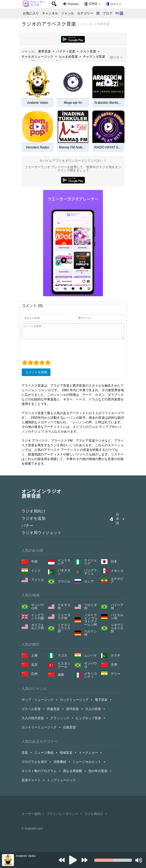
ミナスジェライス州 (64, 628)
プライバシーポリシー (62, 814)
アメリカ (37, 580)
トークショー (88, 753)
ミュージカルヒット (87, 762)
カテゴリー (85, 13)
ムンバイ (91, 655)
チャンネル (50, 13)
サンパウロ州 (37, 607)
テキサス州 (64, 607)
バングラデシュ (91, 572)
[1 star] (25, 362)
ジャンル (68, 13)
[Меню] (121, 13)
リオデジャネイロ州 (117, 628)
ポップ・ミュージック (37, 700)
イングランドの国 (37, 617)
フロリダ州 (91, 607)
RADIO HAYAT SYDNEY (108, 147)
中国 (34, 561)
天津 (114, 665)
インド (36, 571)
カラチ (115, 655)
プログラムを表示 (34, 762)
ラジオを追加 (34, 518)
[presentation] (52, 349)
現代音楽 (72, 709)
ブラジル (64, 581)
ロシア (89, 581)
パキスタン (64, 572)
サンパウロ (91, 665)
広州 (34, 674)
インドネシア (64, 562)
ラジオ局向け (34, 511)
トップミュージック (61, 780)
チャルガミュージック (37, 57)
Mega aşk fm (73, 103)
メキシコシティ (91, 675)
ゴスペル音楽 (31, 709)
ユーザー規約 (31, 814)
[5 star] (48, 362)
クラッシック (60, 718)
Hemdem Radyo (38, 147)
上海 (34, 655)
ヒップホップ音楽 (88, 718)
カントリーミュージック (39, 727)
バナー (28, 525)
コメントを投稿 (36, 372)
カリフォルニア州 (37, 627)
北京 (34, 665)
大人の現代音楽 (33, 718)
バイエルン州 (117, 617)
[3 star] (36, 362)
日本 (114, 561)
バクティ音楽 (66, 51)
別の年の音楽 (98, 771)
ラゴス (62, 655)
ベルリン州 (91, 633)
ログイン (116, 4)
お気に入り (31, 13)
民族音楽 (53, 709)
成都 (61, 675)
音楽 (25, 753)
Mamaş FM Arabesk (73, 147)
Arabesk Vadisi (38, 103)
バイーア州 (117, 607)
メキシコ (117, 571)
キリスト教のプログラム (39, 771)
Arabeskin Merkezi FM (108, 103)
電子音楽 (101, 700)
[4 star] (42, 362)
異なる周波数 (73, 771)
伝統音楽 (69, 727)
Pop (118, 13)
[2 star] (30, 362)
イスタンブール (64, 665)
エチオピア (117, 580)
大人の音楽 (93, 709)
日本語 (93, 4)
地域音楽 (66, 753)
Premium (73, 4)
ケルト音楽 (88, 51)
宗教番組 (60, 762)
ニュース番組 (44, 753)
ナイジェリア (91, 562)
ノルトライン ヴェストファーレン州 (91, 620)
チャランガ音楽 (94, 57)
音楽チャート (31, 780)
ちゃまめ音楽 (68, 57)
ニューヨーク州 (64, 617)
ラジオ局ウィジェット (41, 533)
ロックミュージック (74, 700)
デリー (115, 674)
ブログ (108, 13)
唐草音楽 (44, 51)
